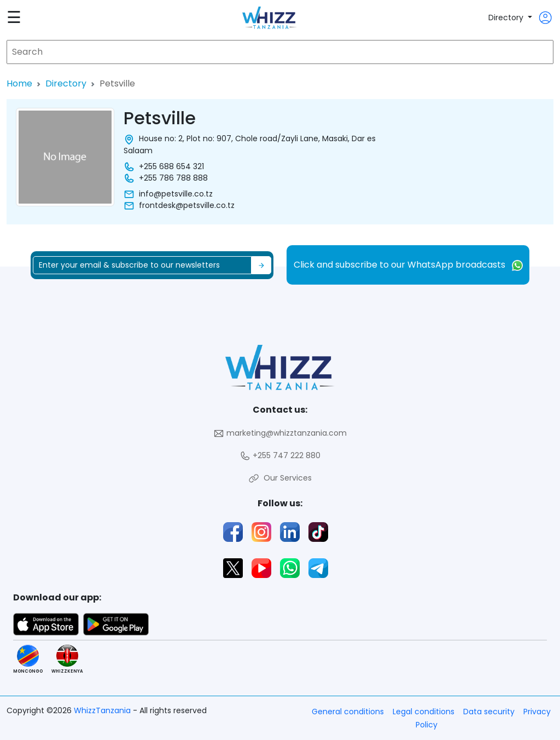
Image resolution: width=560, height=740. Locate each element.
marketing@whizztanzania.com (280, 433)
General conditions (348, 712)
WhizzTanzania (103, 710)
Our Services (280, 478)
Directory (507, 18)
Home (19, 83)
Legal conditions (424, 712)
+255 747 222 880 (280, 456)
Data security (489, 712)
